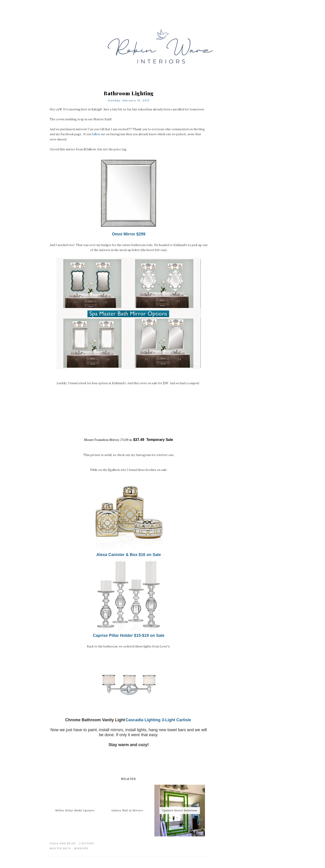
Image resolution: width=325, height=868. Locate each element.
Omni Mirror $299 (129, 234)
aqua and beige (63, 843)
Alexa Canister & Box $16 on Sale (129, 555)
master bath (60, 848)
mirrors (81, 848)
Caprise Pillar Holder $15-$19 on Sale (129, 635)
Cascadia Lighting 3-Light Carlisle (159, 720)
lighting (87, 843)
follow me (99, 134)
